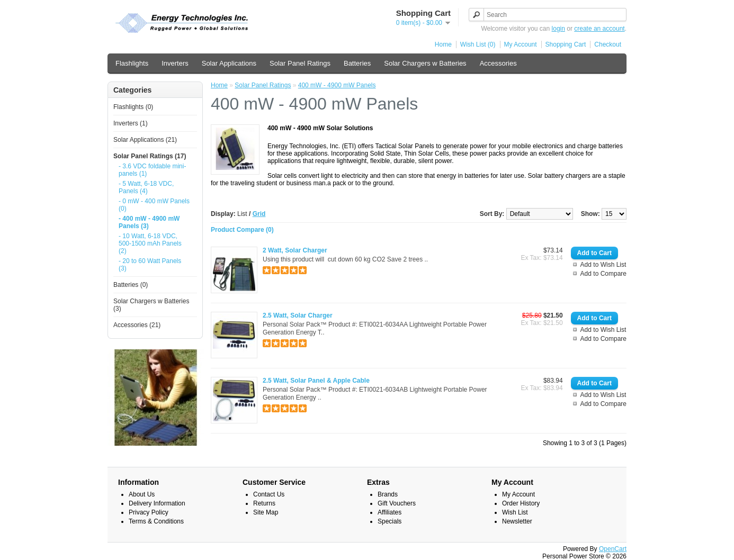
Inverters (175, 63)
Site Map (266, 512)
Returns (264, 503)
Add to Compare (603, 274)
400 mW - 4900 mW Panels (337, 85)
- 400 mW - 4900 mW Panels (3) (149, 222)
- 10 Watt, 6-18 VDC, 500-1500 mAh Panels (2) (150, 243)
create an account (599, 29)
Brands (388, 494)
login (558, 29)
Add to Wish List (603, 265)
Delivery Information (157, 503)
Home (443, 44)
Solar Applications (229, 63)
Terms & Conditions (156, 521)
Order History (521, 503)
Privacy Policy (149, 512)
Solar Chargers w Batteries (425, 63)
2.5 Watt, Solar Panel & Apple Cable (316, 381)
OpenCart (613, 549)
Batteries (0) (131, 285)
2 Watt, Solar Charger (295, 250)
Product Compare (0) (242, 230)
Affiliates (390, 512)
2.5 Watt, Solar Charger (298, 315)
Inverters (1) (131, 123)
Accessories (498, 63)
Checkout (608, 44)
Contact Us (269, 494)
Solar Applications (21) (145, 140)
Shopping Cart (566, 44)
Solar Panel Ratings (300, 63)
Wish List (515, 512)
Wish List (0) (478, 44)
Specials (390, 521)
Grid (259, 214)
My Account (521, 44)
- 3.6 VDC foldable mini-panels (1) (152, 170)
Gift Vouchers (397, 503)
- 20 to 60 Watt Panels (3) (150, 265)
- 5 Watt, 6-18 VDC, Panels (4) (146, 187)
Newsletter (517, 521)
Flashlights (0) (133, 107)
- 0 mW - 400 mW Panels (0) (154, 205)
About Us (142, 494)
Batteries (357, 63)
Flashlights (132, 63)
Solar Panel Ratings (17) (150, 156)
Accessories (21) (137, 325)
